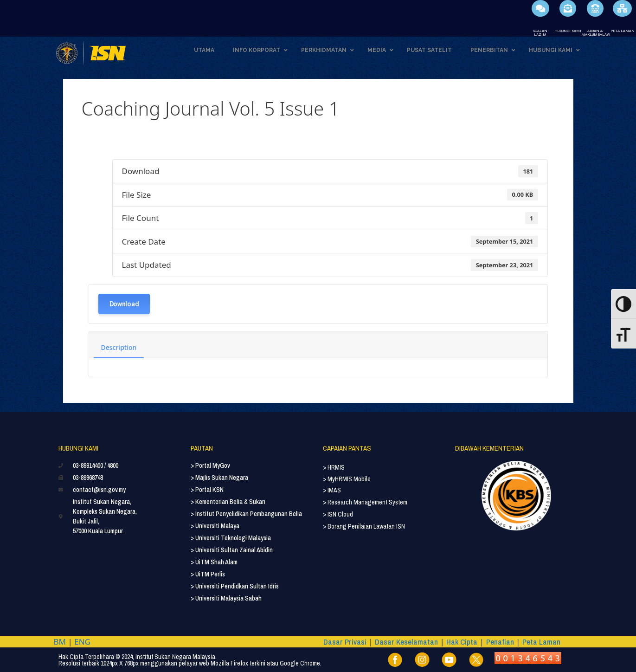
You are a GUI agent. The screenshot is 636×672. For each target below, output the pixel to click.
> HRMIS (334, 467)
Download (124, 304)
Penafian (500, 642)
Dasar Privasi (345, 642)
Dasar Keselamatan (406, 642)
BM (60, 642)
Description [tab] (119, 347)
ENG (82, 642)
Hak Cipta (462, 642)
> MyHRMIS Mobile (347, 479)
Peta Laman (541, 642)
